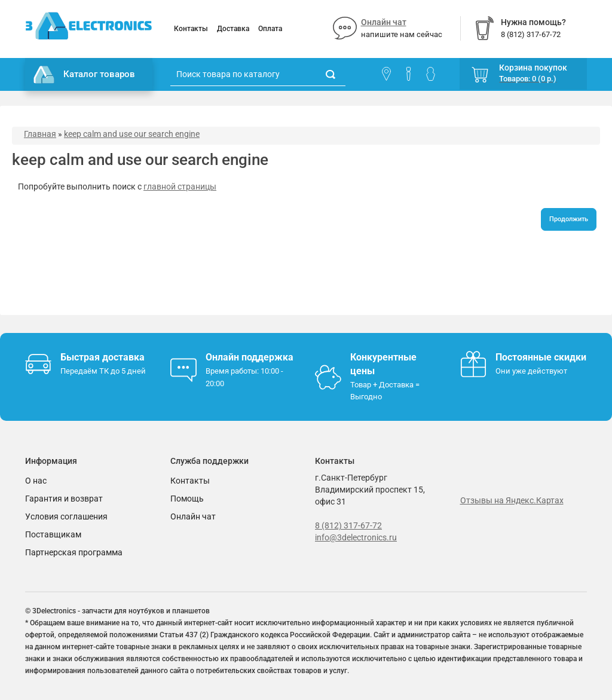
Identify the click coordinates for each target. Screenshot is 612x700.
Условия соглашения (66, 516)
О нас (36, 481)
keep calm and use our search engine (132, 134)
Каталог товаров (84, 75)
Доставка (233, 29)
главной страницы (180, 187)
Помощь (187, 499)
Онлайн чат (384, 22)
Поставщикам (53, 534)
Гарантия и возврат (64, 499)
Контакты (191, 29)
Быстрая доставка (102, 357)
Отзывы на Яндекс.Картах (512, 500)
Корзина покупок (533, 68)
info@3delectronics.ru (356, 537)
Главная (40, 134)
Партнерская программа (74, 552)
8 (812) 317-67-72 (348, 525)
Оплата (270, 29)
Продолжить (569, 219)
